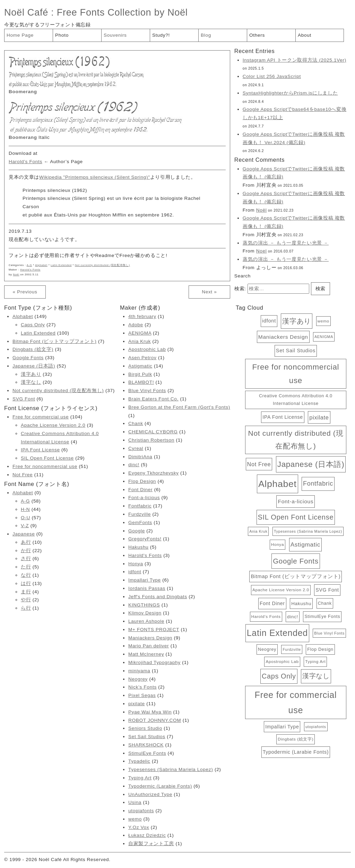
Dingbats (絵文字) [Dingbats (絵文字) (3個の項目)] (296, 739)
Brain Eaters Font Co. (153, 399)
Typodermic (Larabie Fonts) (160, 786)
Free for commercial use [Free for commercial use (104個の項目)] (296, 702)
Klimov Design (145, 613)
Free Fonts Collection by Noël (122, 12)
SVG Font (24, 399)
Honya (136, 564)
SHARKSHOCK (146, 745)
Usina (135, 802)
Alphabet (41, 265)
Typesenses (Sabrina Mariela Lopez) (171, 769)
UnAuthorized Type (150, 794)
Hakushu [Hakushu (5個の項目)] (301, 604)
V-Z (25, 526)
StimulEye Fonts (147, 753)
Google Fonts (28, 358)
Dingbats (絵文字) (33, 349)
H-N (25, 509)
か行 (26, 551)
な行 (26, 575)
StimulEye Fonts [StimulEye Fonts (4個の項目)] (322, 616)
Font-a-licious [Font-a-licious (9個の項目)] (296, 501)
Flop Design (142, 481)
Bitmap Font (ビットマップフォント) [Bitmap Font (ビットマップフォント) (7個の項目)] (296, 576)
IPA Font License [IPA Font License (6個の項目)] (283, 417)
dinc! (134, 465)
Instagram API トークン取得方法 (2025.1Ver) (295, 60)
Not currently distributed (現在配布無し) (102, 265)
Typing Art (140, 778)
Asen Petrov (142, 358)
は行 (26, 583)
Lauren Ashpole (146, 621)
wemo (135, 819)
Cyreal (136, 448)
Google (137, 531)
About (305, 35)
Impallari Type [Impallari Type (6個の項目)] (282, 727)
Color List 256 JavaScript (272, 76)
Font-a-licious (144, 498)
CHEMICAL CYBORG (153, 432)
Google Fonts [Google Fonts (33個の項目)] (296, 561)
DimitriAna (140, 457)
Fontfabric (140, 506)
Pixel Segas (142, 695)
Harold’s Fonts (25, 162)
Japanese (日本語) (34, 366)
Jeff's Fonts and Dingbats (158, 597)
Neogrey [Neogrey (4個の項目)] (267, 649)
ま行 (26, 592)
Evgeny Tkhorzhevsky (154, 473)
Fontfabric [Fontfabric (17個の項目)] (318, 484)
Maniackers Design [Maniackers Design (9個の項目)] (283, 337)
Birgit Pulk (140, 374)
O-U (25, 518)
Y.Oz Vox (139, 827)
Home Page (20, 35)
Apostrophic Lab (147, 349)
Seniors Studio (145, 728)
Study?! (161, 35)
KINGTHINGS (144, 605)
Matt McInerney (146, 654)
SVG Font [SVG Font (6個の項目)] (327, 590)
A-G (29, 265)
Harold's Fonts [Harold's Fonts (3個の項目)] (266, 616)
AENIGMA (140, 333)
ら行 (26, 608)
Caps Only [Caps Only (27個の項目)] (279, 676)
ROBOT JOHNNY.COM (155, 720)
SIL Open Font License (47, 458)
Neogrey (138, 679)
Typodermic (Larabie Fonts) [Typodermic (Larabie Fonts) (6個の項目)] (296, 752)
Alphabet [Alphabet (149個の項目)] (278, 484)
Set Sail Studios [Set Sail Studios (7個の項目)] (296, 351)
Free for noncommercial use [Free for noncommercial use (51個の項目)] (296, 374)
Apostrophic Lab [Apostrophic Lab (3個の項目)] (282, 661)
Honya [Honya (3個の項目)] (278, 544)
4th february (142, 316)
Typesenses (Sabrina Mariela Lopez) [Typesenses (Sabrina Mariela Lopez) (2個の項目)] (308, 531)
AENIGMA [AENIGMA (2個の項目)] (324, 337)
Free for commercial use (41, 417)
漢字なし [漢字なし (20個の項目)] (316, 676)
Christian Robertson (151, 440)
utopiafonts (141, 811)
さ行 (26, 559)
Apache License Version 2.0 (53, 425)
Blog (206, 35)
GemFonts (140, 522)
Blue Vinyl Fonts (147, 391)
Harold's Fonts (30, 270)
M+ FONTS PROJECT (154, 630)
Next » (209, 292)
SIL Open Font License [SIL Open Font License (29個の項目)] (296, 517)
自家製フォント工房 (151, 844)
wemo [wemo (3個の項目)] (323, 321)
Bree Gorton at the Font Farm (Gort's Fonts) (179, 407)
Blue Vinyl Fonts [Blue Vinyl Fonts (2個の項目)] (329, 633)
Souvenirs (115, 35)
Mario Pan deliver (149, 646)
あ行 (26, 542)
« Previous (25, 292)
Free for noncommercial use (45, 466)
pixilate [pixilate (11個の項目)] (319, 417)
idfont (135, 572)
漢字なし (31, 382)
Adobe (136, 325)
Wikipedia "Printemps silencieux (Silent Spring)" (95, 177)
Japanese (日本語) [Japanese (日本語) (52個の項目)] (311, 464)
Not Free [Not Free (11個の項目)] (259, 464)
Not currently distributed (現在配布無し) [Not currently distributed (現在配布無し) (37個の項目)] (296, 440)
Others (257, 35)
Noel (262, 251)
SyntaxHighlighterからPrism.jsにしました (290, 93)
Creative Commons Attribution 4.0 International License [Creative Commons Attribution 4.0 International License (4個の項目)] (296, 400)
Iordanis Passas (147, 588)
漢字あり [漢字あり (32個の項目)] (297, 321)
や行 (26, 600)
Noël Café (26, 12)
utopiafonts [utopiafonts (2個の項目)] (316, 727)
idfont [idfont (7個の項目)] (269, 321)
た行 (26, 567)
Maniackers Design (150, 638)
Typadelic (139, 761)
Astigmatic (140, 366)
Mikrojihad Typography (154, 662)
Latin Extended (61, 265)
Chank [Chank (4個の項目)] (325, 603)
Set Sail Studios (147, 737)
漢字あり (31, 374)
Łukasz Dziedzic (147, 835)
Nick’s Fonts (142, 687)
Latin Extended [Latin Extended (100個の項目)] (277, 633)
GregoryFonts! (145, 539)
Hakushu (138, 547)
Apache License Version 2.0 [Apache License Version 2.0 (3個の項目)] (281, 590)
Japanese (24, 534)
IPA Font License (40, 450)
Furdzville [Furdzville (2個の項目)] (292, 649)
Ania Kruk (140, 341)
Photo (62, 35)
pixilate (137, 704)
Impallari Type (145, 580)
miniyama (139, 671)
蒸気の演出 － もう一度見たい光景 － (286, 243)
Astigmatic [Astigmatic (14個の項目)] (305, 544)
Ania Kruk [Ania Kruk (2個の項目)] (258, 531)
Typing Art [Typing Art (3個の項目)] (315, 661)
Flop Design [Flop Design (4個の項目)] (320, 649)
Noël (16, 274)
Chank (136, 423)
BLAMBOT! (141, 382)
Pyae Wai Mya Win (150, 712)
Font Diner (140, 490)
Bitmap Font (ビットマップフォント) (54, 341)
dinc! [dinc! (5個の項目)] (293, 617)
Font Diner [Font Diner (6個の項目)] (272, 603)
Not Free (23, 475)
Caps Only (33, 325)
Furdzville (140, 514)
